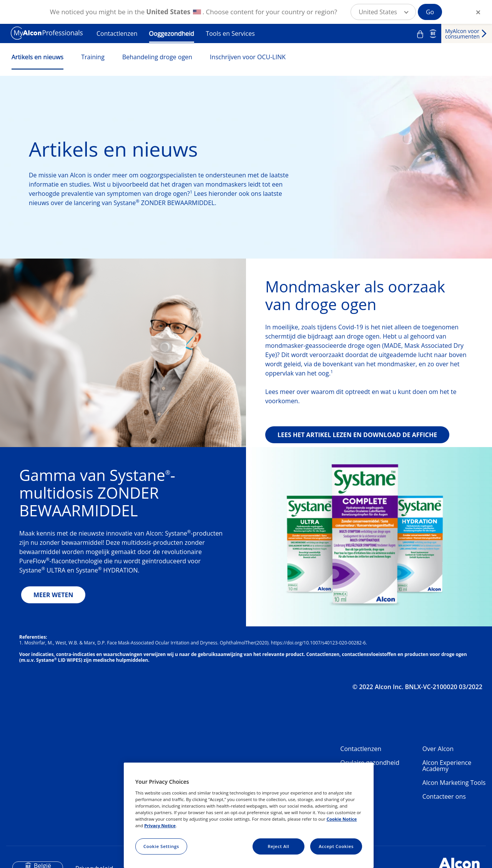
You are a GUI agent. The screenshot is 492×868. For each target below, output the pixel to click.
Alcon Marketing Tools (454, 783)
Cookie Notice (342, 819)
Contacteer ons (444, 796)
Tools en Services (230, 33)
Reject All (278, 846)
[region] (249, 815)
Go (430, 12)
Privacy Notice (160, 825)
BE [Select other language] (433, 33)
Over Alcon (438, 749)
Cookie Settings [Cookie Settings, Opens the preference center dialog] (161, 846)
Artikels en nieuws (37, 57)
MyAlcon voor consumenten (462, 34)
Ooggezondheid (172, 33)
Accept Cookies (336, 846)
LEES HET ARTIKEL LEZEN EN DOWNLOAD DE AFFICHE (357, 435)
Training (93, 57)
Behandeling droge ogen (157, 57)
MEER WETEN (53, 595)
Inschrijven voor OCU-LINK (248, 57)
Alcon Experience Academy (447, 766)
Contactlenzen (117, 33)
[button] (383, 12)
